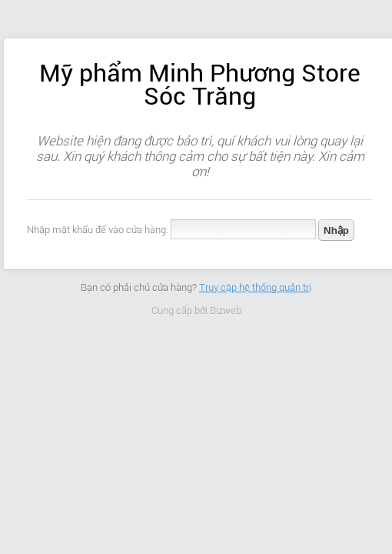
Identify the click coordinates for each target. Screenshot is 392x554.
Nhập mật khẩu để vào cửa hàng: (98, 230)
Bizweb (226, 310)
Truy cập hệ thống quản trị (255, 287)
